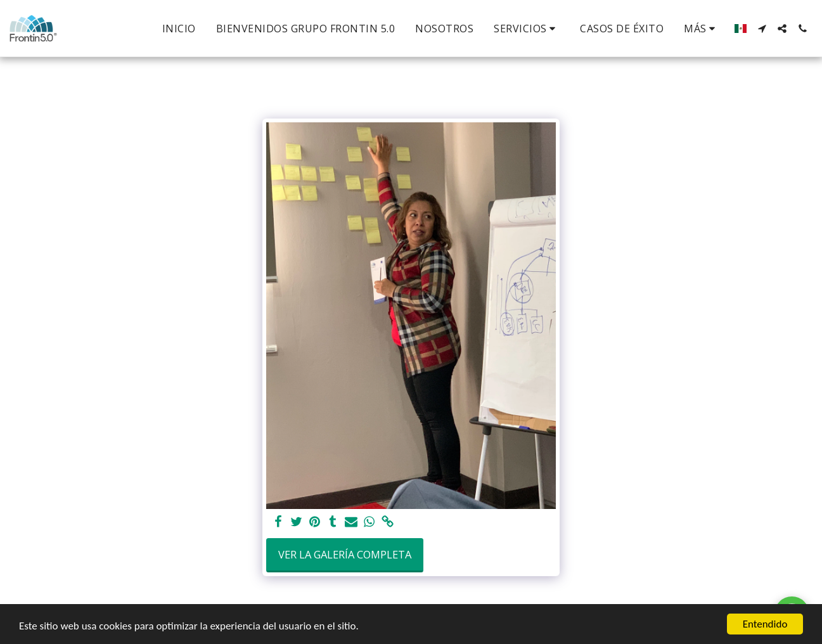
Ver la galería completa (345, 554)
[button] (527, 29)
